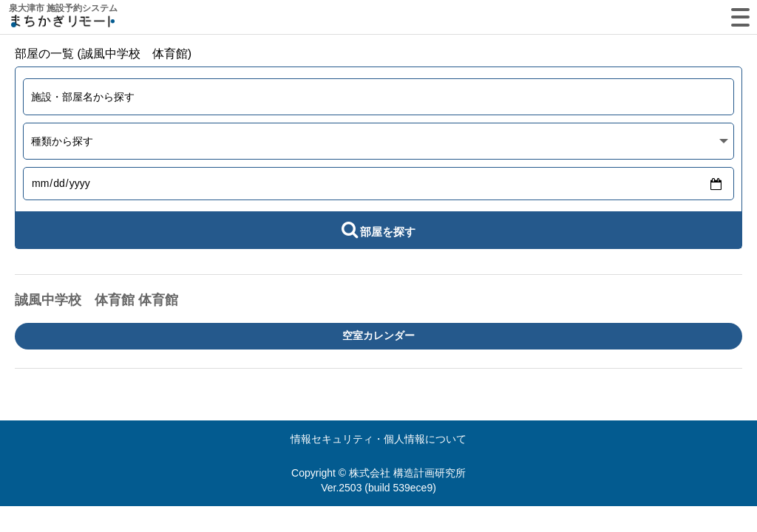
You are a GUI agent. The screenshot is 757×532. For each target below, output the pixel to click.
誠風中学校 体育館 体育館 (96, 300)
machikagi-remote (63, 24)
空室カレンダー (378, 335)
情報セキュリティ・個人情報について (378, 439)
